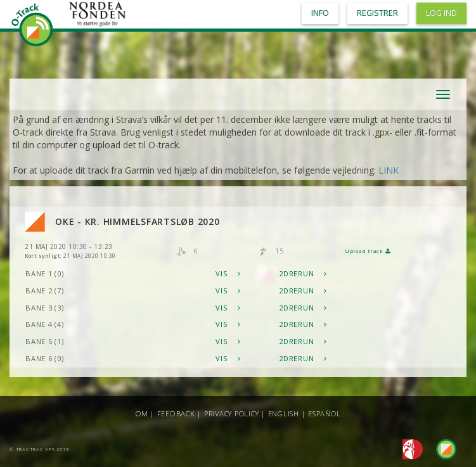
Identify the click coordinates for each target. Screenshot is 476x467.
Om (142, 413)
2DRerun (303, 273)
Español (324, 413)
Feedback (176, 413)
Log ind (441, 13)
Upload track (368, 251)
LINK (389, 170)
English (284, 413)
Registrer (377, 13)
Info (320, 13)
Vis (228, 273)
